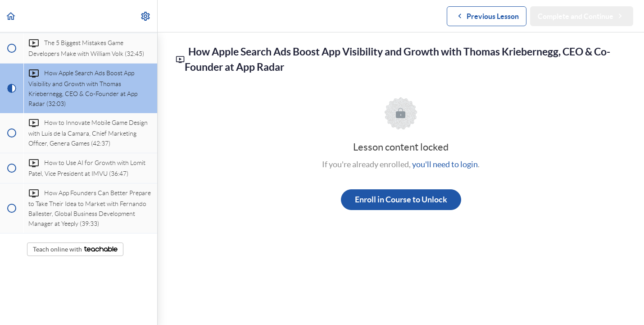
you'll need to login (445, 164)
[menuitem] (146, 16)
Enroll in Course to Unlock (401, 199)
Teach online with (75, 249)
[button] (11, 16)
